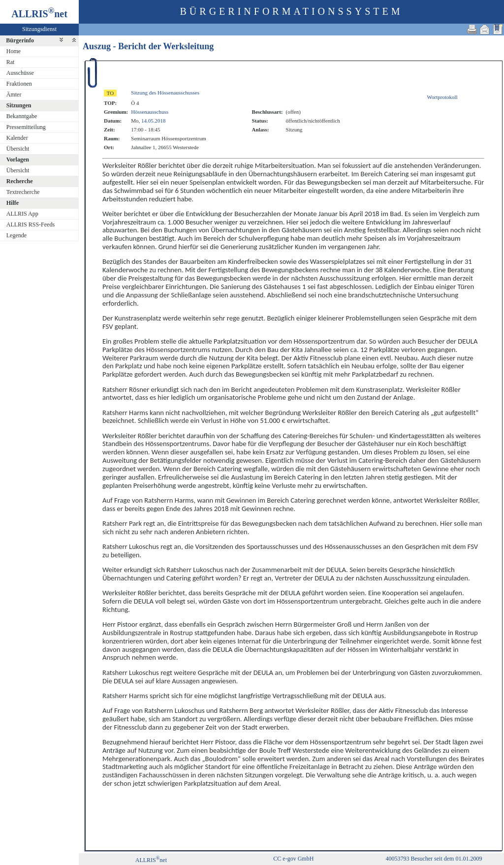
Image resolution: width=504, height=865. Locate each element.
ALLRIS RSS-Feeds (31, 224)
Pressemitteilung (26, 127)
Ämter (14, 95)
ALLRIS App (22, 214)
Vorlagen (18, 160)
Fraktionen (19, 84)
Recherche (20, 181)
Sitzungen (19, 105)
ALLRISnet (151, 860)
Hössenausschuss (150, 112)
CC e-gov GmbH (293, 859)
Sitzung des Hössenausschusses (165, 93)
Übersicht (18, 149)
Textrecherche (23, 192)
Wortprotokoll (442, 97)
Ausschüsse (20, 73)
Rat (11, 62)
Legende (16, 235)
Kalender (17, 138)
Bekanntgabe (22, 116)
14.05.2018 (154, 121)
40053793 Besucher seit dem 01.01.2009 (434, 859)
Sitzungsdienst (39, 29)
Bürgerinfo (20, 40)
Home (14, 51)
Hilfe (13, 203)
